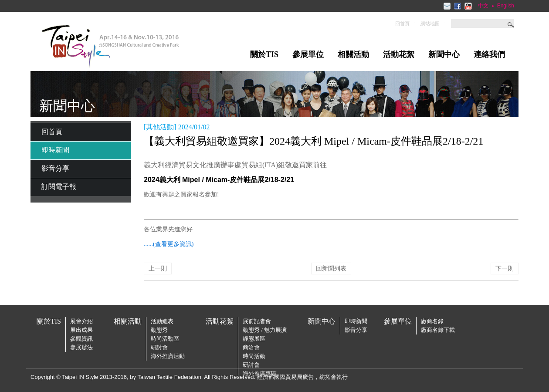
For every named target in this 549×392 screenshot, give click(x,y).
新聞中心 (444, 54)
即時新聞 (55, 150)
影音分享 (55, 168)
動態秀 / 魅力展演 (265, 330)
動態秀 (159, 330)
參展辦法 (81, 347)
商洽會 (251, 347)
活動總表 (162, 321)
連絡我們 (489, 54)
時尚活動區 (165, 339)
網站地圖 (430, 24)
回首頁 (402, 24)
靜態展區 (254, 339)
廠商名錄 (432, 321)
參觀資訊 (81, 339)
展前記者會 (257, 321)
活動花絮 (399, 54)
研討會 (159, 347)
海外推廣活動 (168, 356)
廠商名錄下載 (438, 330)
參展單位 (308, 54)
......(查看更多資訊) (169, 244)
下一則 (505, 269)
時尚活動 (254, 356)
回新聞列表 (331, 269)
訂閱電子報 (59, 187)
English (506, 6)
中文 (483, 6)
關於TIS (264, 54)
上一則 (158, 269)
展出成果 (81, 330)
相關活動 (353, 54)
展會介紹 (81, 321)
